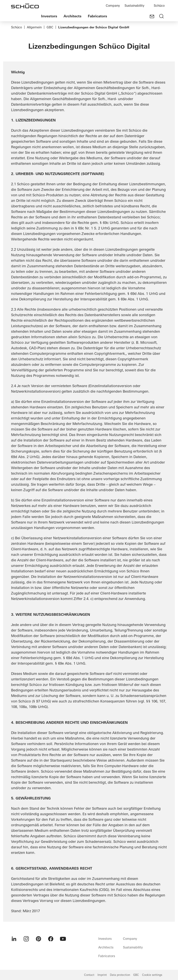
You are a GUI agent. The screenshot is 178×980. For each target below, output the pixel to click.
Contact (89, 975)
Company (113, 6)
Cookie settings (152, 975)
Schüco (159, 6)
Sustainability (134, 6)
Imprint (102, 975)
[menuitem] (14, 939)
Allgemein (34, 27)
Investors (49, 16)
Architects (73, 16)
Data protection (120, 975)
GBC (50, 27)
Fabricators (97, 16)
